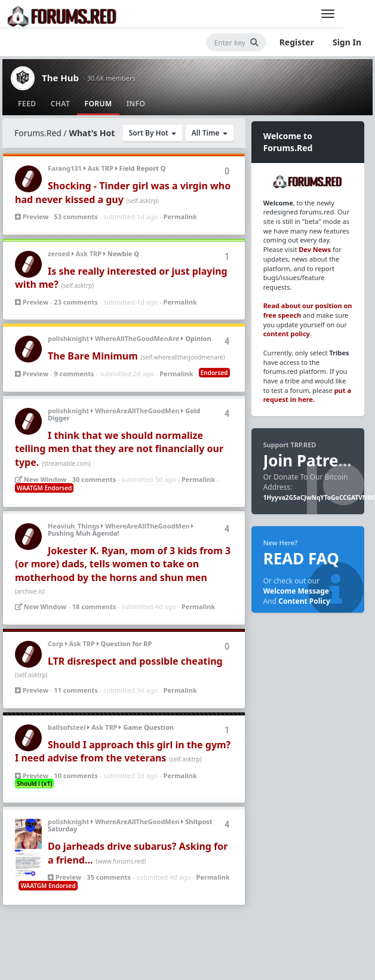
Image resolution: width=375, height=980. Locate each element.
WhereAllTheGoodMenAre (137, 338)
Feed (27, 104)
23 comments (76, 302)
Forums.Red (38, 133)
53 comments (76, 216)
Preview (32, 216)
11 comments (76, 690)
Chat (61, 104)
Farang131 (65, 168)
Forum (98, 104)
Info (136, 104)
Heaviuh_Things (73, 526)
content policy (287, 334)
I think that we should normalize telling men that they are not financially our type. (119, 449)
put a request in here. (307, 395)
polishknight (68, 338)
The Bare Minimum (93, 356)
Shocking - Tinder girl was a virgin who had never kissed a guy (123, 192)
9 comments (74, 374)
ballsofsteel (67, 727)
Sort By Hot (153, 133)
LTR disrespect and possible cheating (135, 661)
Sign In (347, 42)
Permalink (180, 216)
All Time (210, 133)
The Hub (60, 78)
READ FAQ (301, 558)
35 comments (108, 877)
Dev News (315, 249)
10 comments (76, 775)
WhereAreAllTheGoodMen (137, 411)
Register (297, 42)
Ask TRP (101, 168)
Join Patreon (311, 460)
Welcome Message (296, 591)
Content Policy (304, 601)
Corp (56, 643)
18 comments (94, 606)
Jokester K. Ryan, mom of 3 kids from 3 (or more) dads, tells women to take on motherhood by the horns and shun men (123, 564)
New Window (41, 479)
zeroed (59, 254)
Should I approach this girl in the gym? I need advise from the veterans (123, 751)
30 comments (94, 479)
